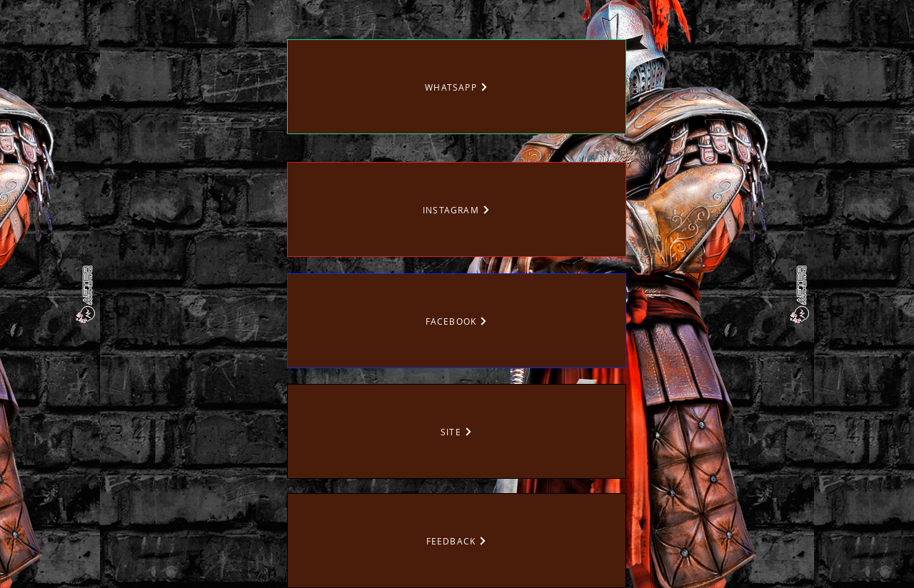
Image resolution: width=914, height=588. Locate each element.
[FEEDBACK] (457, 541)
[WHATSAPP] (457, 87)
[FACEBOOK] (457, 321)
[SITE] (457, 431)
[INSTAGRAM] (457, 209)
